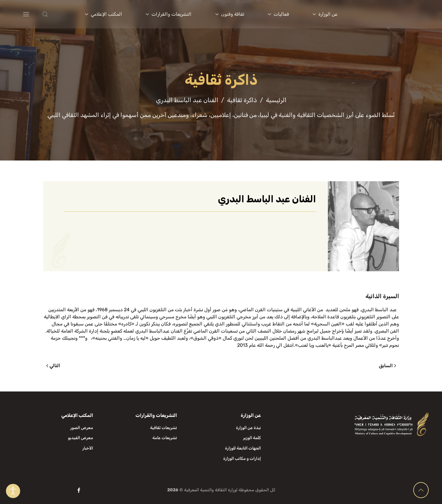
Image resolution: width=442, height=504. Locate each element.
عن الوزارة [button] (325, 14)
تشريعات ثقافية (163, 428)
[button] (57, 14)
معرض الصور (82, 428)
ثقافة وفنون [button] (230, 14)
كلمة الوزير (252, 438)
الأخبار (88, 448)
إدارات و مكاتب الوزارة (242, 459)
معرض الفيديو (80, 438)
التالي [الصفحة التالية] (53, 366)
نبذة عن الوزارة (248, 428)
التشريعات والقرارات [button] (169, 14)
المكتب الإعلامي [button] (103, 14)
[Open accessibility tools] (13, 491)
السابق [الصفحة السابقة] (387, 366)
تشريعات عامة (165, 438)
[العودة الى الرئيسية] (392, 14)
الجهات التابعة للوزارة (243, 448)
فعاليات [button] (278, 14)
